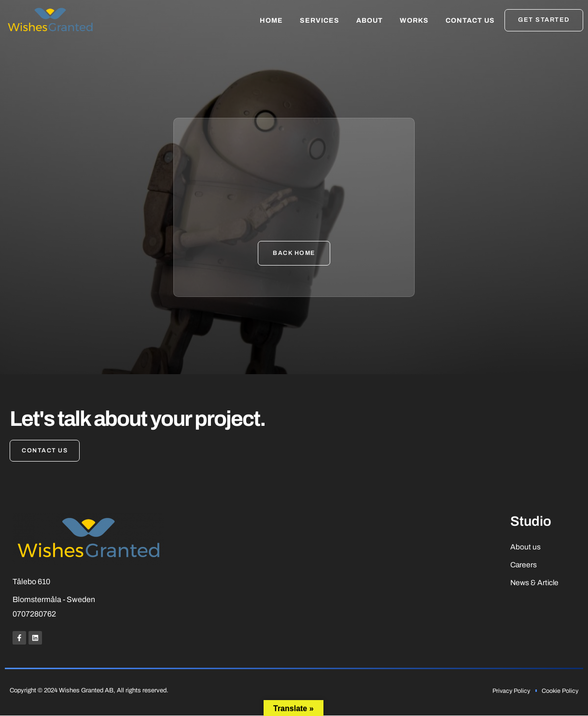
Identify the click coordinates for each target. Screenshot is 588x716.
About (370, 21)
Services (320, 21)
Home (271, 21)
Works (414, 21)
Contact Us (470, 21)
